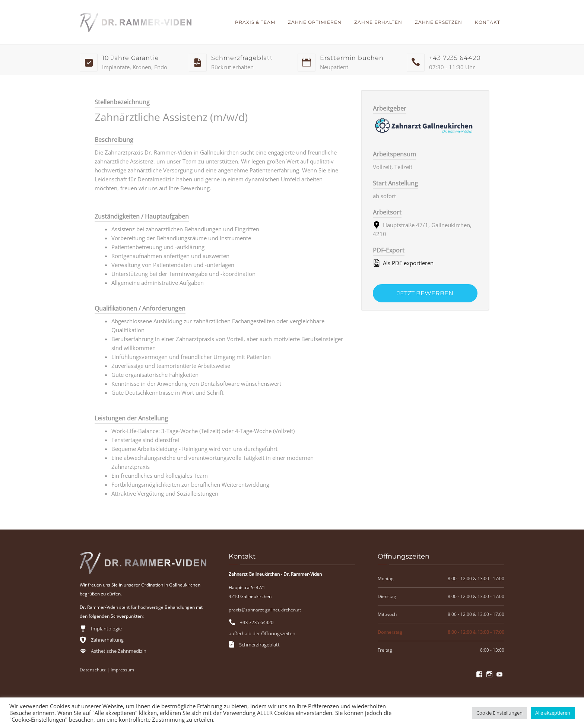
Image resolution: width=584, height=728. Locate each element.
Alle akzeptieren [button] (553, 713)
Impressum (122, 670)
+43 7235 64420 (257, 622)
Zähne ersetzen (439, 22)
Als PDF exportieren (403, 263)
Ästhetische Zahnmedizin (119, 651)
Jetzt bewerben (425, 293)
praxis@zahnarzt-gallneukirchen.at (265, 610)
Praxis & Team (255, 22)
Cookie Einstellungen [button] (499, 713)
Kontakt (488, 22)
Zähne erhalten (378, 22)
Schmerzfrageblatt (259, 645)
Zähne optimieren (315, 22)
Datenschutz (93, 670)
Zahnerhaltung (107, 640)
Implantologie (106, 629)
